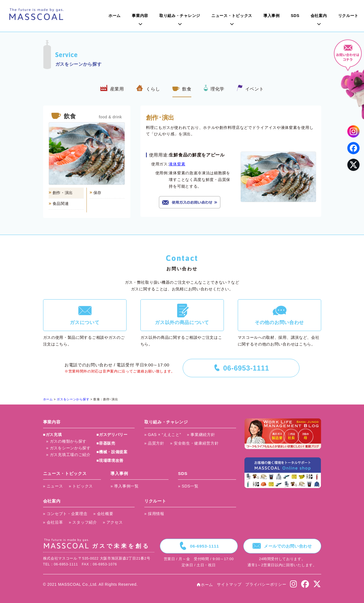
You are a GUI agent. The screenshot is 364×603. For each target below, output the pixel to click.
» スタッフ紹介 (83, 522)
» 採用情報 (154, 514)
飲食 (182, 88)
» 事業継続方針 (201, 435)
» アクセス (113, 522)
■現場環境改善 (110, 460)
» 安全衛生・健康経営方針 (195, 443)
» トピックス (81, 486)
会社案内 (319, 16)
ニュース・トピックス (232, 16)
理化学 (214, 88)
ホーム (115, 16)
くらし (148, 88)
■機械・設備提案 (112, 452)
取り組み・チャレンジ (180, 16)
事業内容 (140, 16)
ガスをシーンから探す (73, 399)
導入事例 (272, 16)
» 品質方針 (154, 443)
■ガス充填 (53, 435)
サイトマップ (229, 584)
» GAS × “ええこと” (163, 435)
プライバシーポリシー (266, 584)
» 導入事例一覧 (124, 486)
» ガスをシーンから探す (68, 448)
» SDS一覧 (188, 486)
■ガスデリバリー (112, 435)
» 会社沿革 (53, 522)
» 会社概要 (103, 514)
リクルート (348, 16)
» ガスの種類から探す (66, 441)
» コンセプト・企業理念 (65, 514)
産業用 (112, 88)
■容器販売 (106, 443)
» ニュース (53, 486)
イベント (250, 88)
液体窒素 (177, 164)
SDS (295, 16)
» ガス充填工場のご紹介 (68, 455)
